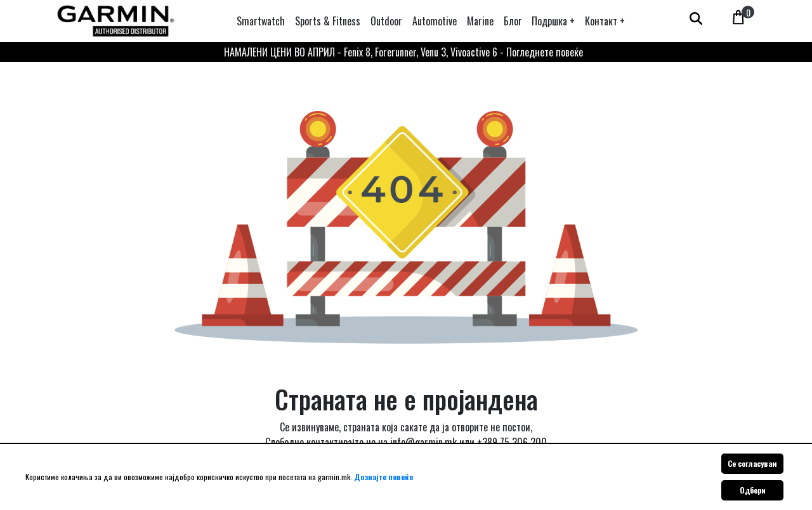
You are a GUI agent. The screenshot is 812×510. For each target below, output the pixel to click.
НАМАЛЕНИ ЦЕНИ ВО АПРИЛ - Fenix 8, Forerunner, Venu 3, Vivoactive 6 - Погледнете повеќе (403, 52)
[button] (553, 21)
